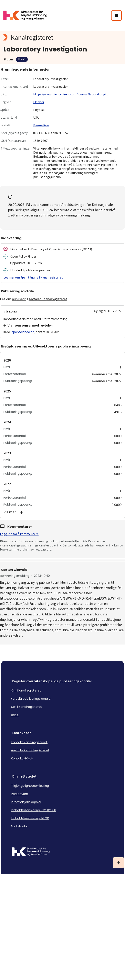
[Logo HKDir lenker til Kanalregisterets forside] (28, 15)
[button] (63, 512)
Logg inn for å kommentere (19, 534)
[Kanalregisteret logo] (63, 37)
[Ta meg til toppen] (118, 863)
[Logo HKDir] (63, 852)
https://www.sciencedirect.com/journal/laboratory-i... (71, 94)
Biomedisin (41, 125)
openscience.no (23, 332)
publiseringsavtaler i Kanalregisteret (40, 299)
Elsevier (39, 102)
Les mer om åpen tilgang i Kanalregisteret (33, 277)
